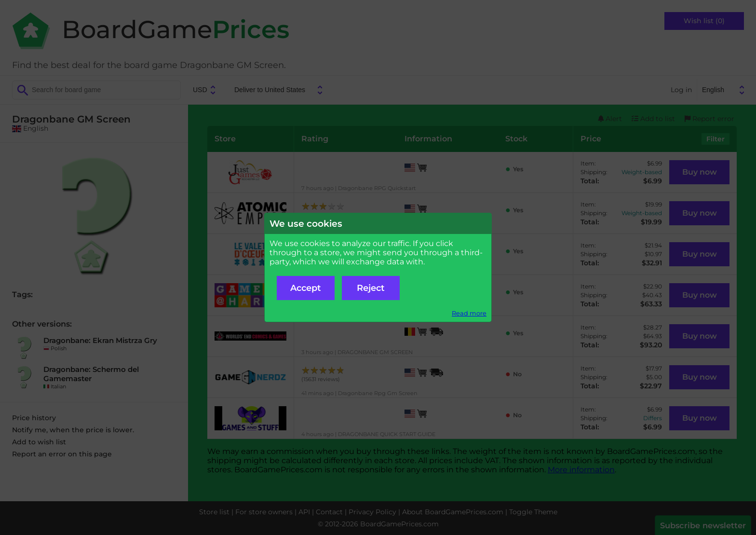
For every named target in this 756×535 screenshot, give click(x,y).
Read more (469, 313)
